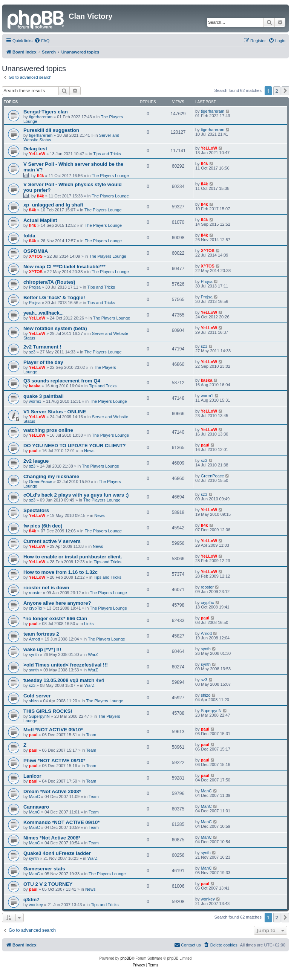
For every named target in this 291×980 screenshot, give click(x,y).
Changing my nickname (51, 476)
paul (33, 451)
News (89, 451)
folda (29, 236)
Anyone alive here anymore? (57, 603)
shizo (34, 701)
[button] (285, 91)
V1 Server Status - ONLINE (55, 412)
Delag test (35, 149)
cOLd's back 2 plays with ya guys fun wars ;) (76, 495)
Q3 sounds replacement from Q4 (62, 381)
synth (34, 654)
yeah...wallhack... (44, 313)
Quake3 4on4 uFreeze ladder (57, 853)
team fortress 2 (41, 634)
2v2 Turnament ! (42, 347)
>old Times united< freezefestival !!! (66, 665)
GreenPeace (41, 482)
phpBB (126, 958)
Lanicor (32, 776)
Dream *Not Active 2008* (52, 791)
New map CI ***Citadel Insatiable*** (64, 267)
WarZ (93, 654)
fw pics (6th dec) (43, 526)
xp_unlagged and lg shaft (53, 205)
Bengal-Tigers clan (46, 112)
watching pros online (48, 430)
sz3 (32, 352)
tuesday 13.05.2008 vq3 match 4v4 (64, 680)
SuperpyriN (39, 716)
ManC (34, 797)
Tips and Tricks (107, 154)
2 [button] (277, 91)
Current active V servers (52, 541)
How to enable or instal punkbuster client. (73, 557)
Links (89, 624)
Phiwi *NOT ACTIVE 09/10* (54, 761)
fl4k (41, 176)
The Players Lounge (110, 176)
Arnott (34, 639)
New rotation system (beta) (55, 328)
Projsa (35, 287)
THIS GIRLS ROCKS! (48, 711)
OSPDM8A (36, 251)
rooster (35, 593)
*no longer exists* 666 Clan (55, 618)
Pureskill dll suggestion (51, 130)
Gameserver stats (44, 869)
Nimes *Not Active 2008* (52, 838)
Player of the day (43, 362)
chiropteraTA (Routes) (49, 282)
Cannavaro (36, 807)
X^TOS (36, 256)
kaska (35, 386)
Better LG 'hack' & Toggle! (54, 297)
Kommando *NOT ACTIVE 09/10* (62, 822)
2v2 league (36, 461)
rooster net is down (46, 588)
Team (91, 735)
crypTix (36, 608)
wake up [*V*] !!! (42, 649)
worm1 (35, 401)
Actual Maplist (40, 220)
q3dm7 (31, 900)
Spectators (36, 510)
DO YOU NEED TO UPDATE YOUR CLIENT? (75, 446)
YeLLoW (37, 154)
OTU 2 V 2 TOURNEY (48, 884)
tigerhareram (41, 117)
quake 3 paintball (44, 396)
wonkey (36, 905)
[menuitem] (42, 41)
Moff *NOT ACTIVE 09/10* (53, 730)
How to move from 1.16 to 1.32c (60, 572)
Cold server (37, 696)
